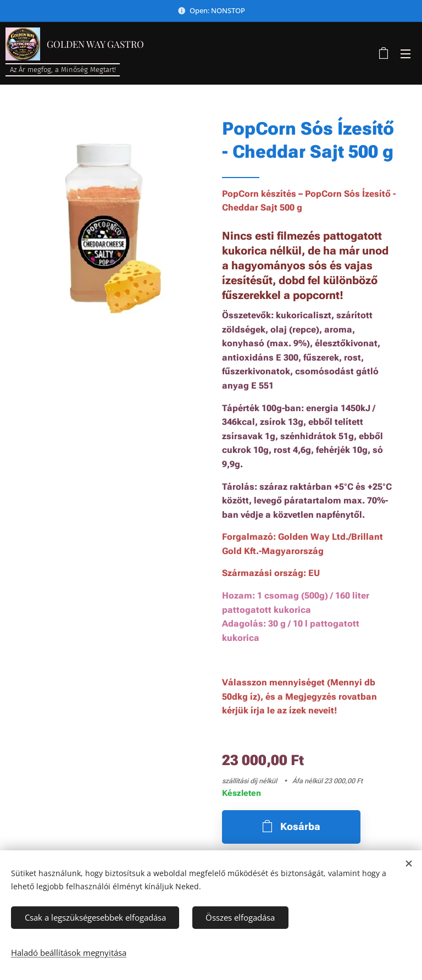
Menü (406, 54)
